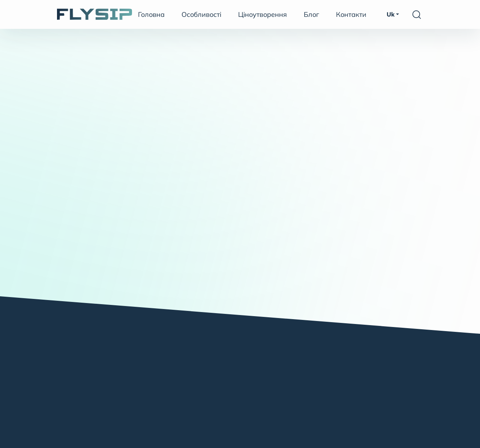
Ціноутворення (262, 14)
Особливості (201, 14)
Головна (151, 14)
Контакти (351, 14)
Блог (311, 14)
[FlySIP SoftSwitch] (94, 14)
